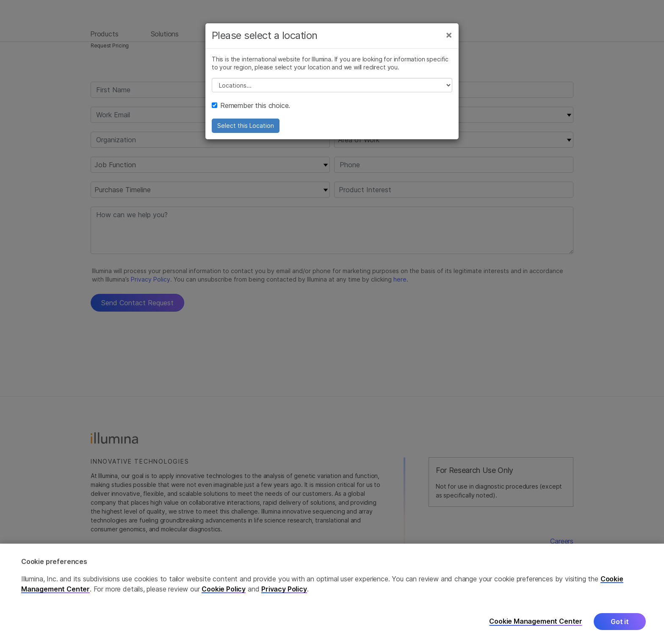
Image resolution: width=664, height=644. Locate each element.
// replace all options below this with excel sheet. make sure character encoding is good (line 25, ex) (332, 88)
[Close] (449, 37)
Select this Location (246, 128)
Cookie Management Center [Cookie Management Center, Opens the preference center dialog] (536, 621)
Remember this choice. (251, 108)
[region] (332, 594)
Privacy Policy (284, 589)
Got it (620, 622)
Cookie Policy (224, 589)
